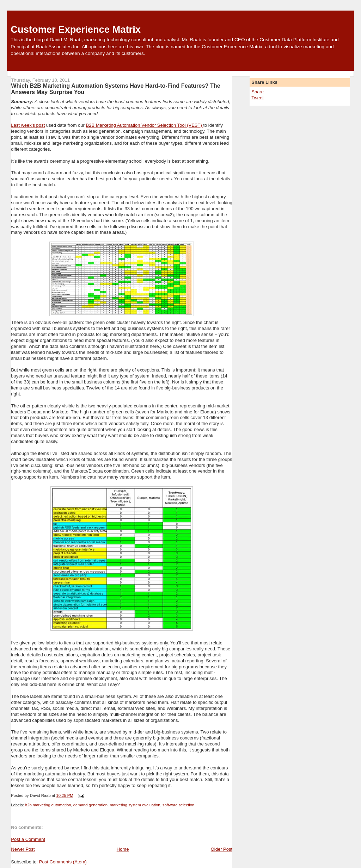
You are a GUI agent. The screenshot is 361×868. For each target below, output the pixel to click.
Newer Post (23, 849)
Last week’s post (28, 125)
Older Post (222, 849)
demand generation (90, 805)
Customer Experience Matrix (76, 29)
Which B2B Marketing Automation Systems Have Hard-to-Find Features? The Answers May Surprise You (116, 89)
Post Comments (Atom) (63, 862)
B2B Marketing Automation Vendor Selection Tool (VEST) (144, 125)
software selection (178, 805)
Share (258, 92)
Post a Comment (28, 839)
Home (123, 849)
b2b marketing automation (48, 805)
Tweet (258, 98)
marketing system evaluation (135, 805)
